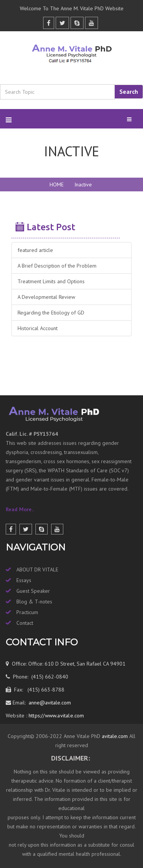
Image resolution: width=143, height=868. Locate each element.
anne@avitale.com (49, 703)
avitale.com (114, 736)
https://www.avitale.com (56, 716)
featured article (35, 250)
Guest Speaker (33, 591)
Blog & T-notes (34, 602)
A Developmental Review (46, 297)
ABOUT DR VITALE (37, 570)
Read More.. (20, 509)
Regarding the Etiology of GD (51, 313)
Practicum (27, 612)
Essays (24, 580)
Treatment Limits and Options (51, 281)
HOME (57, 185)
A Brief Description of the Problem (57, 266)
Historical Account (38, 328)
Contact (25, 623)
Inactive (83, 185)
